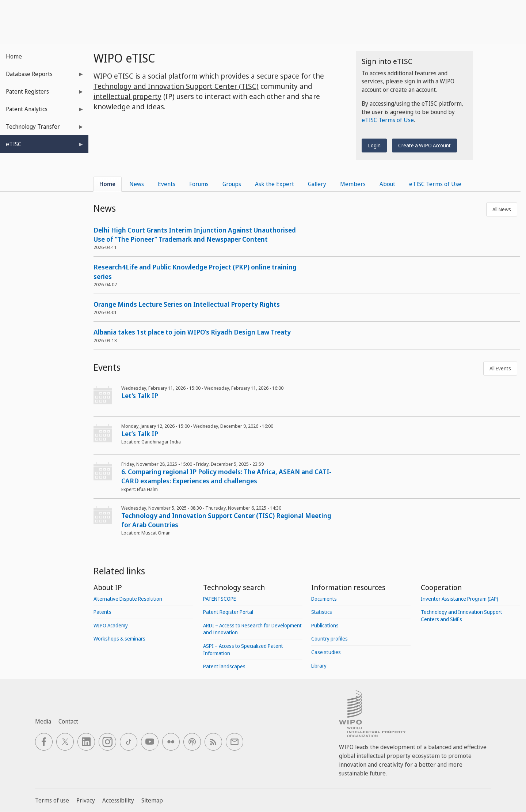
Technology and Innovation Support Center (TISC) (176, 86)
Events (167, 184)
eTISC (42, 146)
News (137, 184)
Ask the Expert (275, 184)
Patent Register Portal (228, 612)
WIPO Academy (111, 625)
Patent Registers (42, 94)
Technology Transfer (42, 129)
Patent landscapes (224, 666)
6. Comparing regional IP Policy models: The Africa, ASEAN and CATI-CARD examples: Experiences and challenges (226, 476)
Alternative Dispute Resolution (128, 599)
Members (353, 184)
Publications (325, 625)
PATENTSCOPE (220, 599)
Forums (199, 184)
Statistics (322, 612)
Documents (324, 599)
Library (319, 666)
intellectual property (127, 96)
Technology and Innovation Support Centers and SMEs (462, 615)
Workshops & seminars (119, 639)
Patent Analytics (42, 111)
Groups (232, 184)
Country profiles (329, 639)
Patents (102, 612)
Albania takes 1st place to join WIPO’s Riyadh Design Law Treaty (192, 332)
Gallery (317, 184)
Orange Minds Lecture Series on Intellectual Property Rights (187, 304)
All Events (500, 368)
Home (14, 56)
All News (502, 209)
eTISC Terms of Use (388, 120)
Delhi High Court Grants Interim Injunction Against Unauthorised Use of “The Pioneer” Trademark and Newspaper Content (195, 235)
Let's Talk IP (140, 396)
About (387, 184)
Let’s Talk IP (140, 434)
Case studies (326, 652)
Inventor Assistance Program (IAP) (460, 599)
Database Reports (42, 76)
